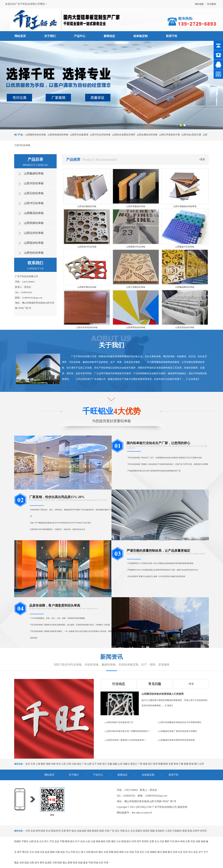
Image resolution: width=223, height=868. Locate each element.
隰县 (16, 863)
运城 (79, 831)
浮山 (190, 852)
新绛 (70, 863)
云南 (74, 764)
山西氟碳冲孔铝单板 (185, 247)
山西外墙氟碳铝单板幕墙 (185, 206)
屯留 (108, 841)
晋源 (190, 831)
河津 (106, 863)
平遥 (137, 852)
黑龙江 (134, 764)
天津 (33, 764)
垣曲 (80, 863)
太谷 (127, 852)
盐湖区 (48, 863)
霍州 (42, 863)
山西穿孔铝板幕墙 (79, 135)
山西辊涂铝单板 (34, 243)
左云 (127, 831)
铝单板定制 (141, 36)
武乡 (83, 841)
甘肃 (171, 764)
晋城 (53, 831)
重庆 (43, 764)
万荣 (55, 863)
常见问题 (155, 684)
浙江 (105, 764)
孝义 (83, 852)
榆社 (101, 852)
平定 (52, 841)
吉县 (196, 852)
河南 (53, 764)
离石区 (26, 852)
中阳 (73, 852)
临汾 (74, 831)
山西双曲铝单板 (34, 223)
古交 (133, 831)
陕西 (166, 764)
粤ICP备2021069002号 (142, 813)
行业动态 (119, 684)
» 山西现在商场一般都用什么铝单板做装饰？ (125, 740)
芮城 (96, 863)
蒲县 (27, 863)
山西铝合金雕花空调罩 (124, 135)
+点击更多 (193, 379)
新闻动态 (109, 36)
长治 (48, 831)
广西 (140, 764)
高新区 (139, 831)
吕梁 (64, 831)
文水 (32, 852)
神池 (182, 841)
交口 (78, 852)
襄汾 (170, 852)
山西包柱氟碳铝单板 (87, 206)
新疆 (186, 764)
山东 (120, 764)
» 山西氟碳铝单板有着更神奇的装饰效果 (176, 740)
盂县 (57, 841)
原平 (19, 852)
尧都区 (153, 852)
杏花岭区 (160, 831)
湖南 (48, 764)
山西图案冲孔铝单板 (136, 247)
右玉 (42, 841)
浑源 (122, 831)
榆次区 (95, 852)
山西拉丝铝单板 (34, 233)
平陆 (91, 863)
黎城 (67, 841)
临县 (47, 852)
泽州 (134, 841)
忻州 (58, 831)
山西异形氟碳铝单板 (136, 206)
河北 (58, 764)
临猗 (84, 831)
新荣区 (95, 831)
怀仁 (47, 841)
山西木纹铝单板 (34, 183)
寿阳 (121, 852)
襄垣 (103, 841)
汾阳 (88, 852)
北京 (28, 764)
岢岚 (193, 841)
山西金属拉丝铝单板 (147, 135)
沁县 (88, 841)
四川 (150, 764)
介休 (147, 852)
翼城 (165, 852)
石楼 (58, 852)
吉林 (99, 764)
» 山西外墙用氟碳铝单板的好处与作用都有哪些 (179, 722)
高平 (139, 841)
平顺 (62, 841)
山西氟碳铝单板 (34, 173)
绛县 (75, 863)
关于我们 (50, 36)
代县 (162, 841)
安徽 (110, 764)
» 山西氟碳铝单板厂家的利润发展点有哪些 (177, 731)
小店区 (169, 831)
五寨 (188, 841)
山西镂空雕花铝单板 (87, 287)
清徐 (89, 831)
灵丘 (117, 831)
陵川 (129, 841)
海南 (145, 764)
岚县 (63, 852)
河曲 (198, 841)
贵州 (155, 764)
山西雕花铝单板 (34, 213)
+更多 (202, 159)
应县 (36, 841)
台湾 (202, 764)
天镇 (107, 831)
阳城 (124, 841)
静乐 (177, 841)
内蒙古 (126, 764)
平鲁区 (25, 841)
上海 (38, 764)
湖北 (79, 764)
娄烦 (185, 831)
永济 (101, 863)
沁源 (93, 841)
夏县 (85, 863)
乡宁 (201, 852)
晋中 (69, 831)
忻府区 (145, 841)
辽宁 (94, 764)
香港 (191, 764)
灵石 (142, 852)
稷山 (65, 863)
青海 (176, 764)
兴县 (42, 852)
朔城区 (18, 841)
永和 (22, 863)
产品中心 (80, 36)
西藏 (161, 764)
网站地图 (199, 4)
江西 (69, 764)
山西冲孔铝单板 (34, 203)
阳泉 (43, 831)
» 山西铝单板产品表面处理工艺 (119, 722)
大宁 (206, 852)
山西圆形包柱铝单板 (36, 135)
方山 (68, 852)
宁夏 (181, 764)
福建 (115, 764)
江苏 (64, 764)
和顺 (111, 852)
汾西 (32, 863)
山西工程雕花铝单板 (136, 287)
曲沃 (160, 852)
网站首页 (20, 36)
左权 (106, 852)
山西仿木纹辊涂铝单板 (87, 327)
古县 (180, 852)
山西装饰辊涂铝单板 (58, 135)
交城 (37, 852)
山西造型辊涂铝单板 (185, 327)
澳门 (196, 764)
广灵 (112, 831)
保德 (203, 841)
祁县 (132, 852)
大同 (28, 831)
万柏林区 (177, 831)
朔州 (38, 831)
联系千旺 (172, 36)
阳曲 (153, 831)
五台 (157, 841)
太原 (33, 831)
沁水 (119, 841)
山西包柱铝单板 (34, 253)
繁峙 (167, 841)
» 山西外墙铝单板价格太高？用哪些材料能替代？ (127, 731)
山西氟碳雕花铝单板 (185, 287)
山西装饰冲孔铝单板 (87, 247)
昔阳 (116, 852)
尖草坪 (196, 831)
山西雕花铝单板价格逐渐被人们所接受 (163, 694)
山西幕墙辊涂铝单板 (136, 327)
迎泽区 (146, 831)
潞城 (98, 841)
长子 (78, 841)
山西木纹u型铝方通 (191, 135)
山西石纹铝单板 (34, 193)
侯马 (37, 863)
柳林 (52, 852)
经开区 (203, 831)
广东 (84, 764)
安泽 (185, 852)
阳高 (102, 831)
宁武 (172, 841)
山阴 (31, 841)
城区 (113, 841)
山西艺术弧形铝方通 (169, 135)
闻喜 (60, 863)
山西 (89, 764)
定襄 (152, 841)
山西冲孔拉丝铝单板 (100, 135)
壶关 (72, 841)
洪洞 (175, 852)
